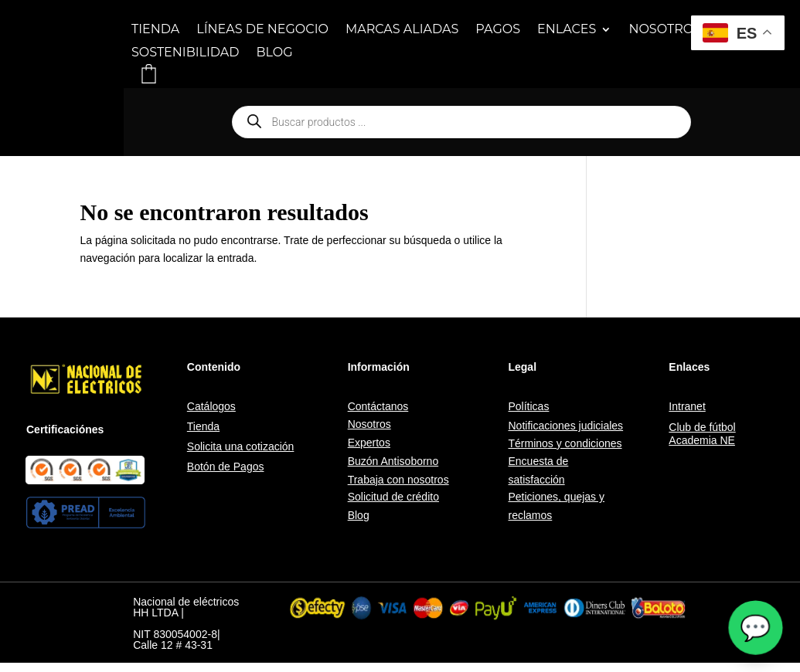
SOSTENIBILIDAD (186, 53)
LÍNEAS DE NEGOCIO (262, 30)
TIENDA (155, 30)
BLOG (275, 53)
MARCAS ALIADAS (402, 30)
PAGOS (498, 30)
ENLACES (567, 30)
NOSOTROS (665, 30)
